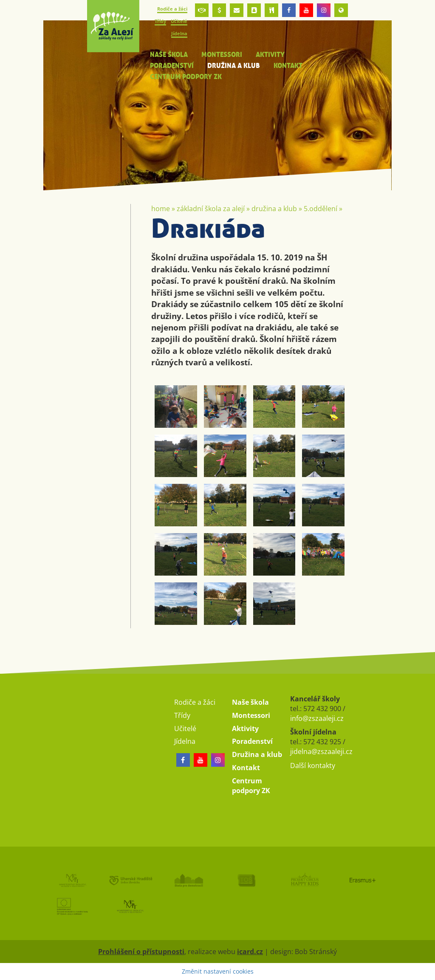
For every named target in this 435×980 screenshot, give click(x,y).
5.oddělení (321, 209)
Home (161, 209)
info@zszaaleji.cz (317, 718)
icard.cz (250, 952)
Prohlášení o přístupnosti (141, 952)
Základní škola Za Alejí (211, 209)
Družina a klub (274, 209)
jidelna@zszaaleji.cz (321, 751)
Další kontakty (313, 765)
